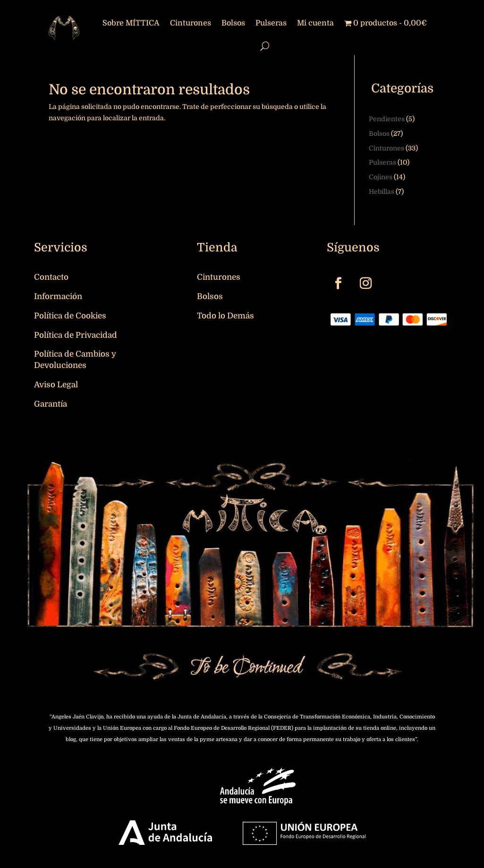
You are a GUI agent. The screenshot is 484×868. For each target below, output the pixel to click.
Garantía (51, 404)
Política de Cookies (70, 316)
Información (58, 296)
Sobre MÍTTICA (131, 23)
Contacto (51, 277)
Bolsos (233, 23)
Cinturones (191, 23)
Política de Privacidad (76, 335)
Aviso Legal (56, 385)
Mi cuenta (315, 23)
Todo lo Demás (225, 316)
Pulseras (271, 23)
